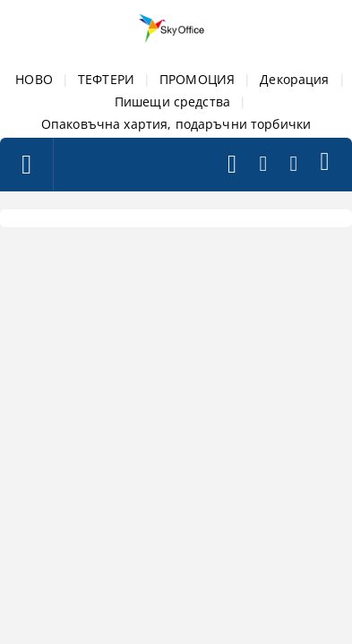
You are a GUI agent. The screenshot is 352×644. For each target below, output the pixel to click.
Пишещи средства (172, 102)
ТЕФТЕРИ (106, 79)
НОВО (34, 79)
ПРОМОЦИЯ (197, 79)
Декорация (294, 79)
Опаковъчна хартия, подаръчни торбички (176, 124)
